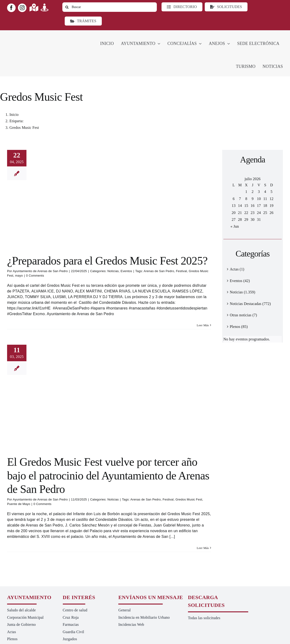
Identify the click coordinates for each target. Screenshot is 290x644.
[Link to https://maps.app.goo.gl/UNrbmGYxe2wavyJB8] (34, 7)
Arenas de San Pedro (159, 271)
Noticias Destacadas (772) (250, 304)
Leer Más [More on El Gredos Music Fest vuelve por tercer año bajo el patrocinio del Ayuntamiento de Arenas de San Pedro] (203, 548)
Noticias (113, 271)
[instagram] (22, 8)
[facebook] (11, 8)
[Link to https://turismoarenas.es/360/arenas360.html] (45, 7)
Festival (181, 271)
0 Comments (35, 276)
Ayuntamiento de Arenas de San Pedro (40, 271)
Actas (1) (237, 269)
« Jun (235, 226)
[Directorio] (182, 7)
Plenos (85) (239, 327)
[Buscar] (110, 7)
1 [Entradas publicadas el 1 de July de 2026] (246, 192)
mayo (19, 276)
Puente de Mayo (19, 504)
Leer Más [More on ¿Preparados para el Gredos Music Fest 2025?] (203, 325)
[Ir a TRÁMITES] (83, 21)
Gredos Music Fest (189, 499)
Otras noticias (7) (243, 315)
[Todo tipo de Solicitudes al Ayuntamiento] (226, 7)
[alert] (253, 339)
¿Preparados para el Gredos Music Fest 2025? (107, 261)
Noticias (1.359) (243, 292)
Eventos (126, 271)
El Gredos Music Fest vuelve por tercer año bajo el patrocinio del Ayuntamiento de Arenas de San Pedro (108, 475)
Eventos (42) (240, 281)
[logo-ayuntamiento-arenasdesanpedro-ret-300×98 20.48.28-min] (37, 35)
